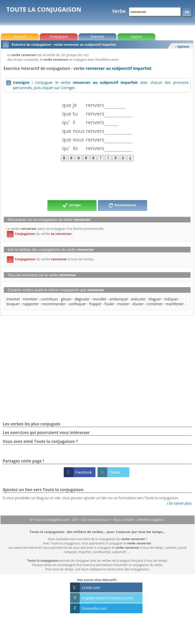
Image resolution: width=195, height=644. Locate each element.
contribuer (49, 299)
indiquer (171, 299)
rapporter (31, 304)
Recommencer (122, 205)
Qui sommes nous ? (96, 520)
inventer (13, 299)
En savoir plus (179, 503)
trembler (30, 299)
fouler (110, 304)
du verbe (40, 234)
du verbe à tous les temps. (51, 259)
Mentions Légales (151, 520)
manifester (175, 304)
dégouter (82, 299)
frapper (95, 304)
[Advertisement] (97, 180)
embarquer (119, 299)
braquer (13, 304)
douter (138, 304)
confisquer (77, 304)
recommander (54, 304)
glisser (66, 299)
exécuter (139, 299)
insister (123, 304)
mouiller (100, 299)
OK (187, 12)
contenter (155, 304)
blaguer (155, 299)
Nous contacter (125, 520)
